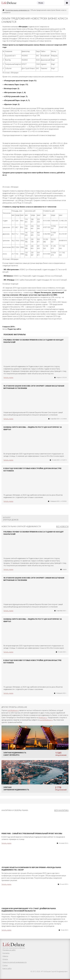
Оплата (5, 959)
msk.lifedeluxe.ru (13, 710)
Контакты (6, 953)
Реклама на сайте (9, 950)
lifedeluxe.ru (43, 718)
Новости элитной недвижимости (14, 962)
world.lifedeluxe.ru (46, 720)
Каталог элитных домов (11, 519)
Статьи (5, 965)
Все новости (62, 526)
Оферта (5, 956)
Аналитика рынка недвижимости (17, 10)
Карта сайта (7, 968)
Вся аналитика (61, 810)
